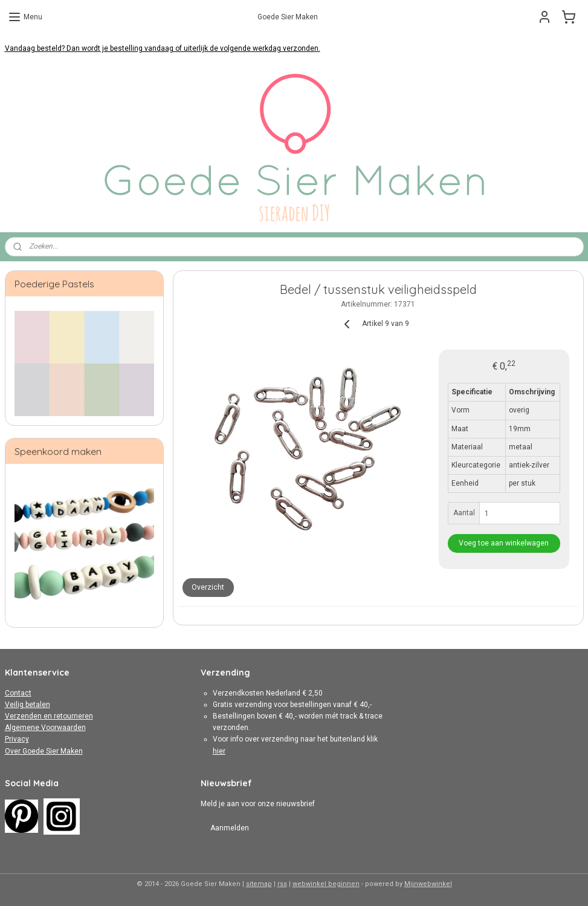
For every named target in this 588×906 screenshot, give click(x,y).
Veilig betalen (27, 705)
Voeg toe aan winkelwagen (504, 543)
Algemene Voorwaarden (45, 728)
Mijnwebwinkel (428, 884)
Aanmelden (230, 828)
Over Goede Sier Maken (44, 751)
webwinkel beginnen (326, 884)
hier (219, 751)
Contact (18, 693)
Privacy (17, 739)
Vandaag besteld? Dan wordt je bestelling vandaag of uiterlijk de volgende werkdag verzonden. (163, 48)
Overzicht (208, 587)
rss (282, 884)
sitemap (259, 884)
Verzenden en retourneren (49, 716)
